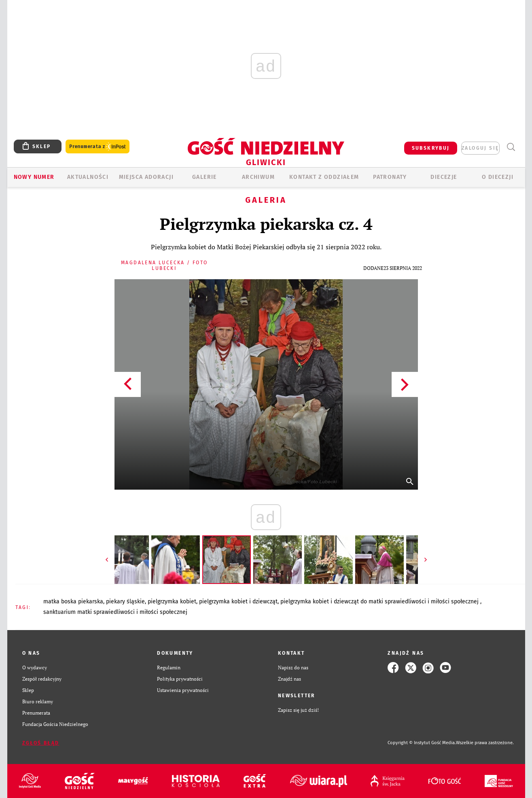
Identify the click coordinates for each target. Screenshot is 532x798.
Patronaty (390, 177)
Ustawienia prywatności (183, 690)
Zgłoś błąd (41, 743)
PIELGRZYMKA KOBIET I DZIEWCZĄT (238, 602)
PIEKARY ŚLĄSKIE (125, 602)
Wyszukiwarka (511, 147)
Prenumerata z (97, 147)
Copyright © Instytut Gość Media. (422, 743)
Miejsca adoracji (146, 177)
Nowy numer (34, 177)
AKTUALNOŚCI (88, 177)
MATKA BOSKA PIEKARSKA (73, 602)
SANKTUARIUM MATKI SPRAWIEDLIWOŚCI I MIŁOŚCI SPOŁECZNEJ (115, 612)
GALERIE (205, 177)
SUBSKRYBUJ (431, 148)
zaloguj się (480, 148)
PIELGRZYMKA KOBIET (172, 602)
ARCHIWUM (258, 177)
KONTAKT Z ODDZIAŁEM (324, 177)
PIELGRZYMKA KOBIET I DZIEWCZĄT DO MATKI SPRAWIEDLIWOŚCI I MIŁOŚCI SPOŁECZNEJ (380, 602)
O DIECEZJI (498, 177)
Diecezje (444, 177)
